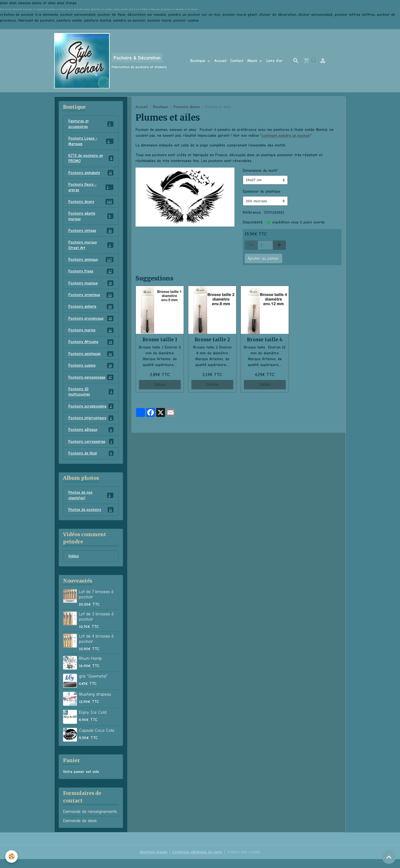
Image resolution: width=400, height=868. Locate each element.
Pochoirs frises (91, 276)
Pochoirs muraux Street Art (91, 249)
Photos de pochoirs (91, 518)
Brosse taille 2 (212, 340)
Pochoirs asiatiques (91, 360)
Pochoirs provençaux (91, 324)
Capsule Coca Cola (97, 739)
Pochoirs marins (91, 336)
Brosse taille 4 (265, 340)
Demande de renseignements (90, 820)
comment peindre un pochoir (286, 135)
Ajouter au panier (263, 258)
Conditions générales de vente (197, 861)
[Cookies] (12, 856)
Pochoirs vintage (91, 234)
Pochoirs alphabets (91, 175)
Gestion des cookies (245, 861)
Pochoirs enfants (91, 312)
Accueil (220, 61)
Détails (160, 385)
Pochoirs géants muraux (91, 219)
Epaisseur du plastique (262, 191)
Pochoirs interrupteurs (91, 425)
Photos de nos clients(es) (91, 503)
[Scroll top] (389, 857)
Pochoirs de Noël (91, 461)
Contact (237, 61)
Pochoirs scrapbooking (91, 413)
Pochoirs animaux (91, 264)
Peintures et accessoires (91, 124)
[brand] (110, 61)
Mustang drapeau (95, 703)
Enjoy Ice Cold (93, 721)
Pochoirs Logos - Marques (91, 142)
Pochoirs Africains (91, 348)
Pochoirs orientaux (91, 300)
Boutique (198, 61)
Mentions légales (152, 861)
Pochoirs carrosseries (91, 449)
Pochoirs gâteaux (91, 437)
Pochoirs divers (187, 107)
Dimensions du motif (260, 171)
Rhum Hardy (90, 667)
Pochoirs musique (91, 288)
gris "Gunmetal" (93, 685)
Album (253, 61)
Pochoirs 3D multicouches (91, 398)
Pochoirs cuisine (91, 372)
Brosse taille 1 (160, 340)
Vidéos (74, 565)
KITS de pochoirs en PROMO (91, 160)
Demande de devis (80, 830)
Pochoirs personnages (91, 384)
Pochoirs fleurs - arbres (91, 190)
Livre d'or (275, 61)
